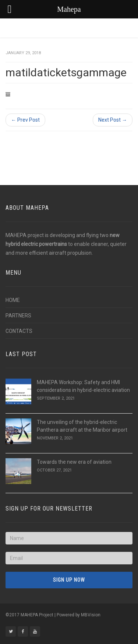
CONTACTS (19, 331)
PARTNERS (18, 316)
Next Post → (113, 120)
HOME (13, 300)
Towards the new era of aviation (74, 462)
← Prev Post (25, 120)
